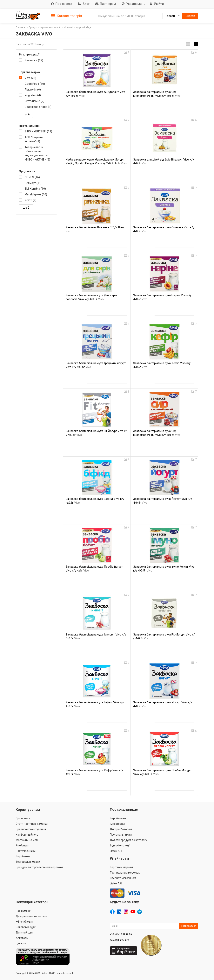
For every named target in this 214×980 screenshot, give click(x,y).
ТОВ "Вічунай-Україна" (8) (34, 139)
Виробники (23, 856)
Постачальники (26, 851)
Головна (20, 27)
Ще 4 (26, 114)
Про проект (23, 818)
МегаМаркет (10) (36, 194)
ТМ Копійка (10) (35, 189)
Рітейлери (22, 845)
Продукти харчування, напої (44, 27)
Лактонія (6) (33, 90)
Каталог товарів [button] (66, 16)
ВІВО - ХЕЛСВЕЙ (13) (38, 131)
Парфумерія (23, 911)
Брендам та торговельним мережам (39, 867)
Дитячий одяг (25, 933)
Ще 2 (26, 208)
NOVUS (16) (32, 177)
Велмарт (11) (33, 183)
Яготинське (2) (34, 101)
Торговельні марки (28, 862)
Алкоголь (22, 938)
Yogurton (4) (33, 95)
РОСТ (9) (30, 200)
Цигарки (21, 943)
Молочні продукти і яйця (77, 27)
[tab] (66, 16)
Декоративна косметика (32, 916)
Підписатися (189, 926)
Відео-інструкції (120, 845)
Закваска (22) (34, 60)
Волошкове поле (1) (38, 107)
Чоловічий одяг (26, 927)
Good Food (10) (35, 84)
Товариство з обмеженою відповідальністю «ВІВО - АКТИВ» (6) (37, 153)
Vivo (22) (30, 78)
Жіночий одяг (24, 922)
